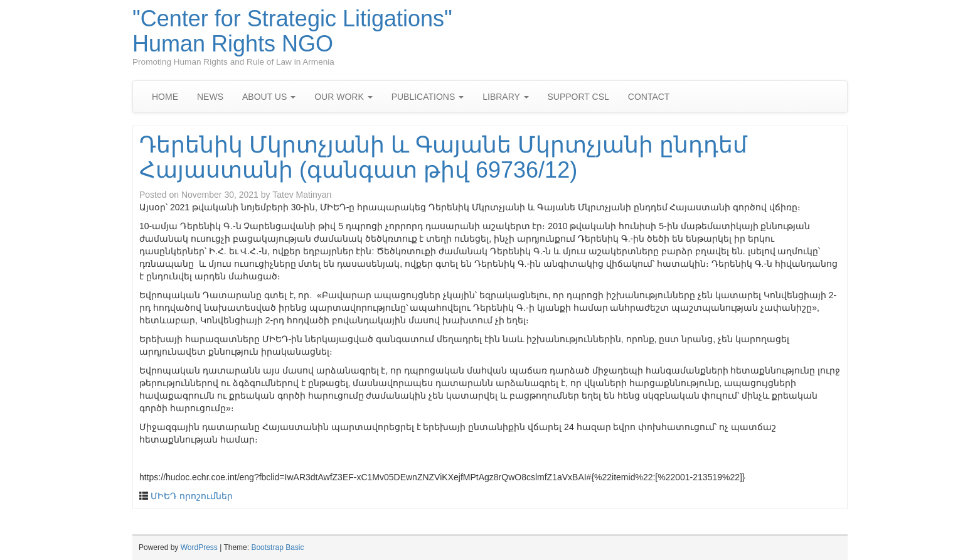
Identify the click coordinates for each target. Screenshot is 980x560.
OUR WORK (343, 97)
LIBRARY (505, 97)
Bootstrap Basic (277, 547)
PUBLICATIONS (428, 97)
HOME (165, 97)
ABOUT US (269, 97)
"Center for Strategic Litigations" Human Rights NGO (292, 31)
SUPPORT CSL (578, 97)
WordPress (199, 547)
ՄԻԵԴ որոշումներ (192, 496)
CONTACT (649, 97)
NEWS (210, 97)
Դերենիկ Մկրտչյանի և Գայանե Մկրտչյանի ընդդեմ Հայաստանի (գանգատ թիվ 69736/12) (443, 157)
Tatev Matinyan (302, 195)
